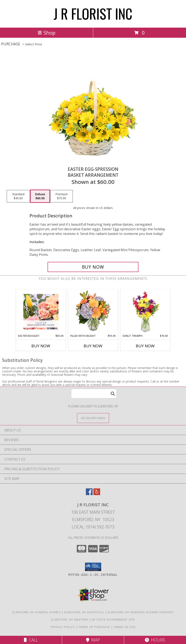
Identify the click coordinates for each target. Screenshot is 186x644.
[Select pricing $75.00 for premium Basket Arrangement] (62, 196)
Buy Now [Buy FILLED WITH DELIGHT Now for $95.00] (93, 346)
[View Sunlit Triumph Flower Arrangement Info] (145, 312)
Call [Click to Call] (31, 640)
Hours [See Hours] (155, 640)
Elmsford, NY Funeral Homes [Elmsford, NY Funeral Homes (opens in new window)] (37, 612)
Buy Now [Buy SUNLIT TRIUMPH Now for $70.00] (145, 346)
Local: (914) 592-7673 (93, 527)
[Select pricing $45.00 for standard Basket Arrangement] (18, 196)
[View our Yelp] (97, 494)
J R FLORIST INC (93, 13)
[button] (93, 567)
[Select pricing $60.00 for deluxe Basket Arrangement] (40, 196)
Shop (46, 33)
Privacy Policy (63, 627)
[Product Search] (94, 394)
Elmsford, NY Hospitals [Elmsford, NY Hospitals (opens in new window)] (84, 612)
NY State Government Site (113, 620)
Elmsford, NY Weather (70, 620)
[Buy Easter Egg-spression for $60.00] (93, 267)
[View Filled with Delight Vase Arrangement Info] (93, 312)
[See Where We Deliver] (93, 418)
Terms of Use (125, 627)
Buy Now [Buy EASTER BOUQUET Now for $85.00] (41, 346)
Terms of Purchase (94, 627)
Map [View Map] (93, 640)
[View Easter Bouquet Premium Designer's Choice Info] (41, 312)
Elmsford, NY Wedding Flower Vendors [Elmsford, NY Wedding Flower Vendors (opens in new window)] (141, 612)
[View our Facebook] (89, 494)
